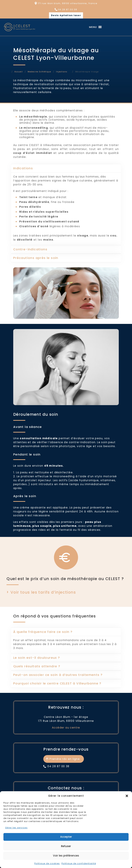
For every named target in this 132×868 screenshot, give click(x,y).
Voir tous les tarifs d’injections (43, 592)
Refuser (66, 846)
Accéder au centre (66, 728)
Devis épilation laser (66, 15)
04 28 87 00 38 (68, 10)
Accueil (19, 72)
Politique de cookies (47, 863)
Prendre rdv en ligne (65, 759)
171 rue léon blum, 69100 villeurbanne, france (68, 3)
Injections (62, 72)
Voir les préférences (66, 856)
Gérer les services (16, 828)
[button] (127, 796)
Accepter (66, 837)
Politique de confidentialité (79, 863)
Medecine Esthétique (39, 72)
